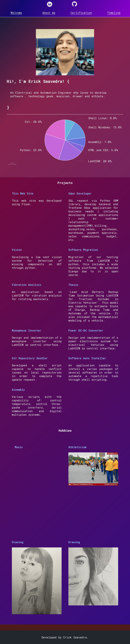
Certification (81, 13)
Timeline (114, 13)
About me (49, 13)
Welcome (16, 13)
